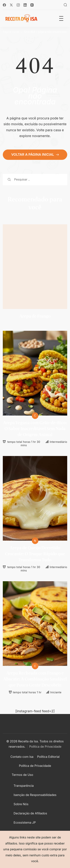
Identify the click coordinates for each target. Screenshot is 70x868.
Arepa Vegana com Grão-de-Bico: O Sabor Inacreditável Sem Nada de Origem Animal (35, 429)
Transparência (24, 786)
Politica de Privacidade (45, 747)
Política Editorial (48, 757)
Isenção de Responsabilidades (35, 795)
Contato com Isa (22, 757)
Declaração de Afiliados (30, 813)
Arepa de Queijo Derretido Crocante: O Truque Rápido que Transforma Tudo (35, 554)
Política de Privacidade (35, 766)
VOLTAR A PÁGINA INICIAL (33, 154)
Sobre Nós (21, 804)
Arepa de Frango (35, 316)
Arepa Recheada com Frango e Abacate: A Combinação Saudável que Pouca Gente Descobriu (35, 679)
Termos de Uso (22, 775)
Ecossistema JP (25, 822)
